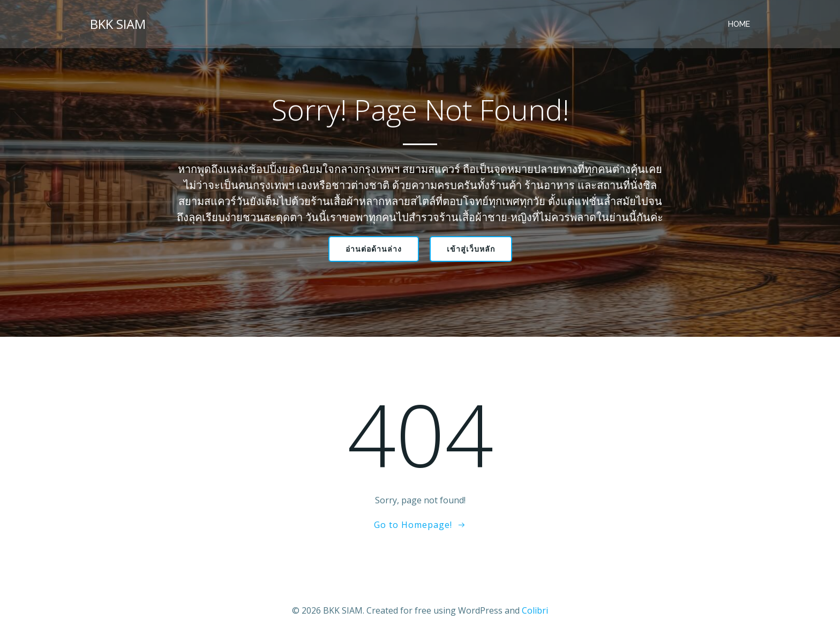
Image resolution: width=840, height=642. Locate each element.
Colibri (535, 610)
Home (739, 24)
